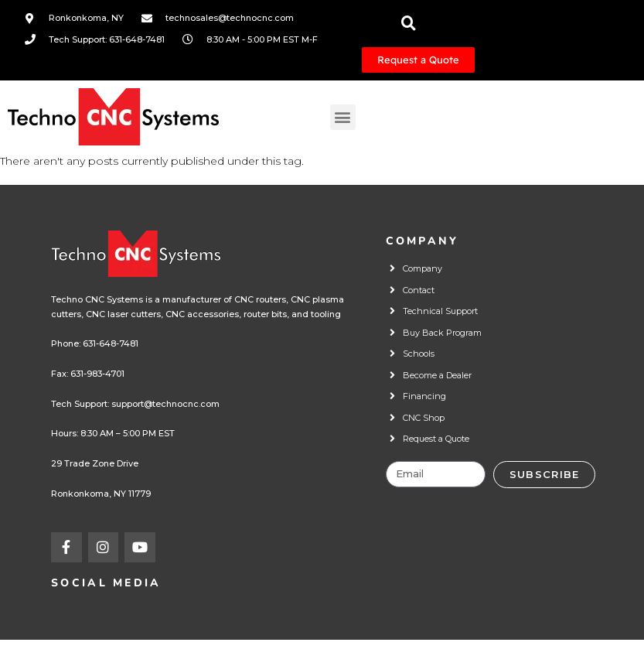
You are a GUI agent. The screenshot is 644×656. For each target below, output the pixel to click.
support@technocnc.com (165, 404)
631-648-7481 (111, 343)
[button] (343, 117)
